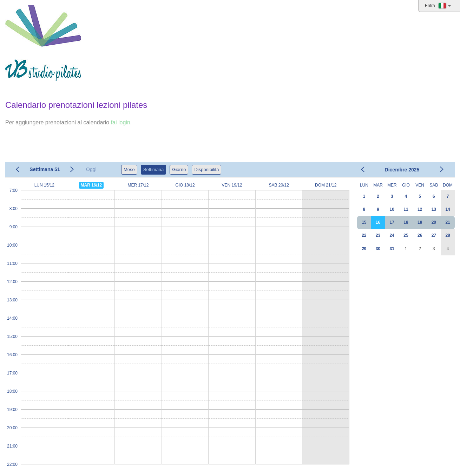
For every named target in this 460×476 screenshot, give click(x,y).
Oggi (91, 169)
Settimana (154, 169)
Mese (129, 169)
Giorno (179, 169)
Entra (430, 6)
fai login (121, 122)
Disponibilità (206, 169)
